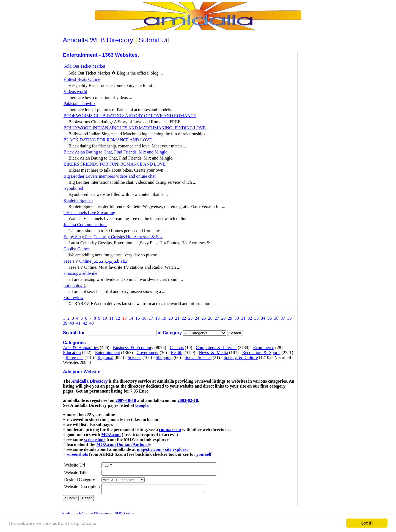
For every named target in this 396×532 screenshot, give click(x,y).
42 (85, 323)
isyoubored (73, 188)
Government (147, 353)
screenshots (95, 439)
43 (92, 323)
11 (111, 318)
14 (131, 318)
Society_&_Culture (241, 357)
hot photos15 (75, 285)
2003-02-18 (188, 400)
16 (144, 318)
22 (184, 318)
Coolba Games (77, 249)
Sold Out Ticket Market (84, 66)
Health (176, 353)
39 (65, 323)
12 (118, 318)
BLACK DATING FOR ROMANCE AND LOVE (108, 140)
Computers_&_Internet (216, 348)
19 (164, 318)
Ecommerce (263, 348)
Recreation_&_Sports (261, 353)
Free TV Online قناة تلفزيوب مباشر (96, 261)
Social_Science (198, 357)
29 (230, 318)
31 (243, 318)
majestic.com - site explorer (163, 449)
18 (157, 318)
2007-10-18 (126, 400)
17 (151, 318)
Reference (74, 357)
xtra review (73, 297)
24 (197, 318)
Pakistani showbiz (79, 104)
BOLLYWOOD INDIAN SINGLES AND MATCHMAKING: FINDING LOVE (135, 128)
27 (217, 318)
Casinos (177, 348)
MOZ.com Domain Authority (124, 444)
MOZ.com (111, 434)
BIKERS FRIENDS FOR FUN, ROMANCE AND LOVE (115, 164)
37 (283, 318)
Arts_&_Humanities (81, 348)
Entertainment (108, 353)
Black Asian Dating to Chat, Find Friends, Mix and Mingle (115, 152)
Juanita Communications (85, 225)
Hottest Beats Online (82, 79)
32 (250, 318)
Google (142, 405)
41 (78, 323)
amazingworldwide (80, 273)
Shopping (164, 357)
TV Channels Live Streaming (89, 212)
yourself (204, 454)
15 (137, 318)
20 (170, 318)
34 (263, 318)
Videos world (75, 91)
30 (237, 318)
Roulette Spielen (78, 200)
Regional (106, 357)
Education (72, 353)
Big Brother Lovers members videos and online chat (110, 176)
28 (223, 318)
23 (190, 318)
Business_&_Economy (133, 348)
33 (256, 318)
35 (269, 318)
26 (210, 318)
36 (276, 318)
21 (177, 318)
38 (289, 318)
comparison (170, 430)
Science (134, 357)
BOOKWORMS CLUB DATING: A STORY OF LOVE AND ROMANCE (130, 116)
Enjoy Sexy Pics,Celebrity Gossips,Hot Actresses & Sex (113, 237)
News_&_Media (213, 353)
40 (72, 323)
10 (105, 318)
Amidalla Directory (90, 381)
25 (204, 318)
